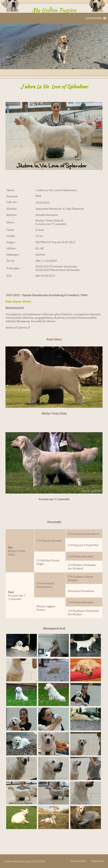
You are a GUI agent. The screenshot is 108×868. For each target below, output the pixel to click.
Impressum (98, 861)
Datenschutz (78, 861)
